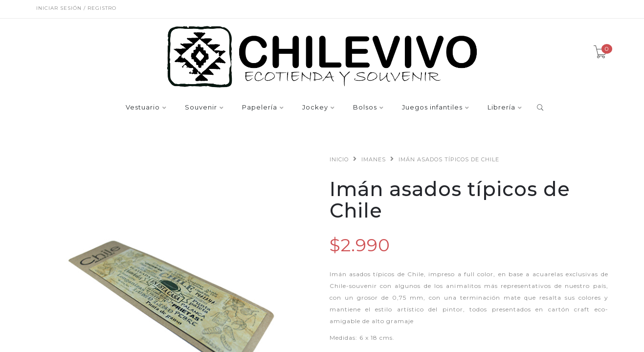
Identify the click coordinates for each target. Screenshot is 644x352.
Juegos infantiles (432, 108)
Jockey (315, 108)
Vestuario (143, 108)
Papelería (260, 108)
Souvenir (201, 108)
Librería (501, 108)
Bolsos (365, 108)
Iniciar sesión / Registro (76, 8)
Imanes (374, 159)
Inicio (339, 159)
